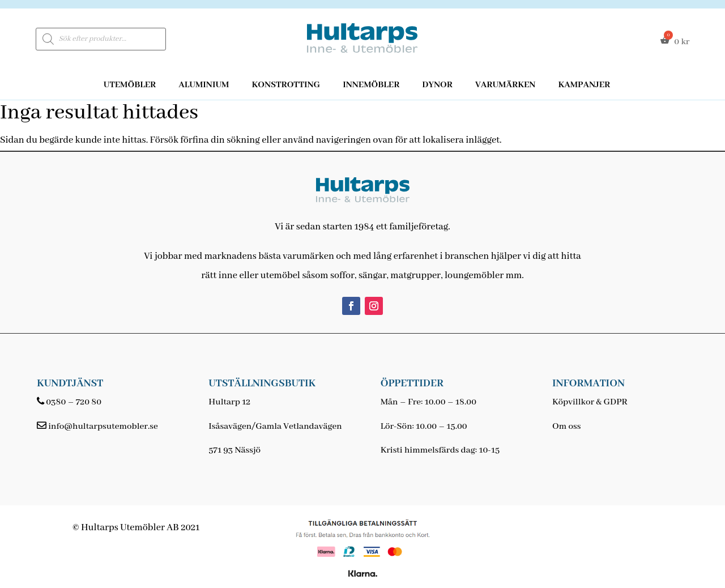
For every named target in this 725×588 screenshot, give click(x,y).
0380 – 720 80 (74, 402)
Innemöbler (371, 85)
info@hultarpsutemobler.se (103, 427)
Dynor (437, 85)
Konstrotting (286, 85)
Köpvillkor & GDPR (590, 402)
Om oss (566, 427)
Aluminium (204, 85)
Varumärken (505, 85)
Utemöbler (130, 85)
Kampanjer (584, 85)
